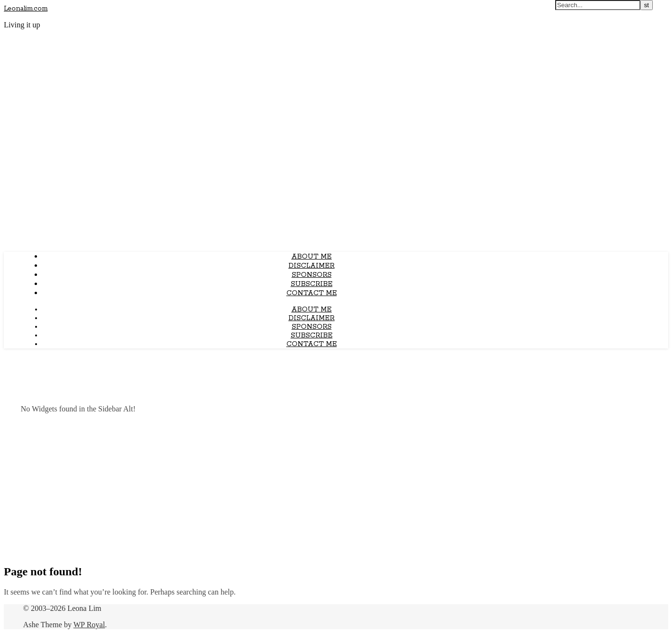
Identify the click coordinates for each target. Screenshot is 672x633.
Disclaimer (311, 266)
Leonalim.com (26, 9)
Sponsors (312, 275)
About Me (311, 257)
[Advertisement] (336, 488)
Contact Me (312, 293)
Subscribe (312, 284)
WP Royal (89, 625)
